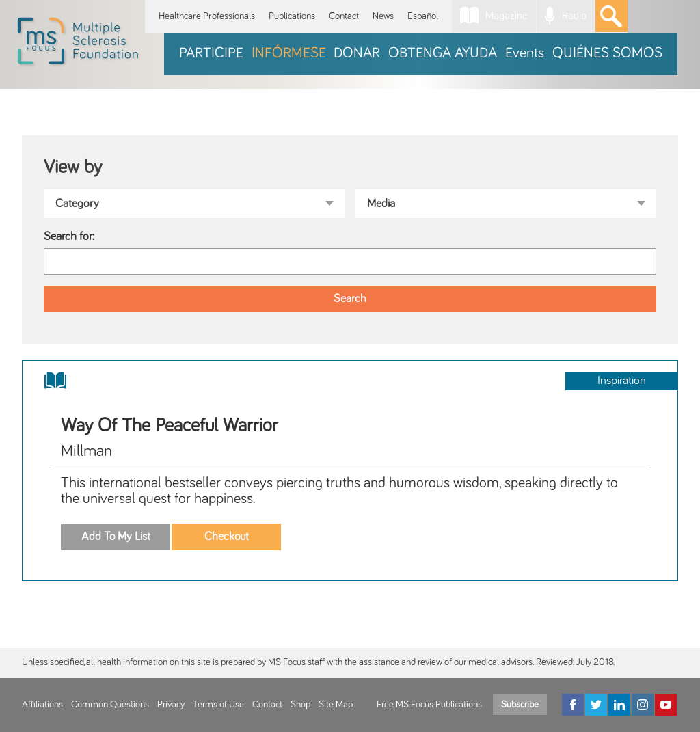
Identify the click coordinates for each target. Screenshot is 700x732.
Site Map (336, 705)
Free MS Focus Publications (429, 705)
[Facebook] (573, 705)
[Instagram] (643, 705)
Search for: (69, 236)
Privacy (171, 705)
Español (423, 16)
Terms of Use (218, 705)
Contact (344, 16)
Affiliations (42, 705)
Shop (300, 705)
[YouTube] (666, 705)
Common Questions (110, 705)
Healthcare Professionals (207, 16)
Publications (292, 16)
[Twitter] (596, 705)
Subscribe (520, 705)
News (383, 16)
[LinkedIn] (619, 705)
